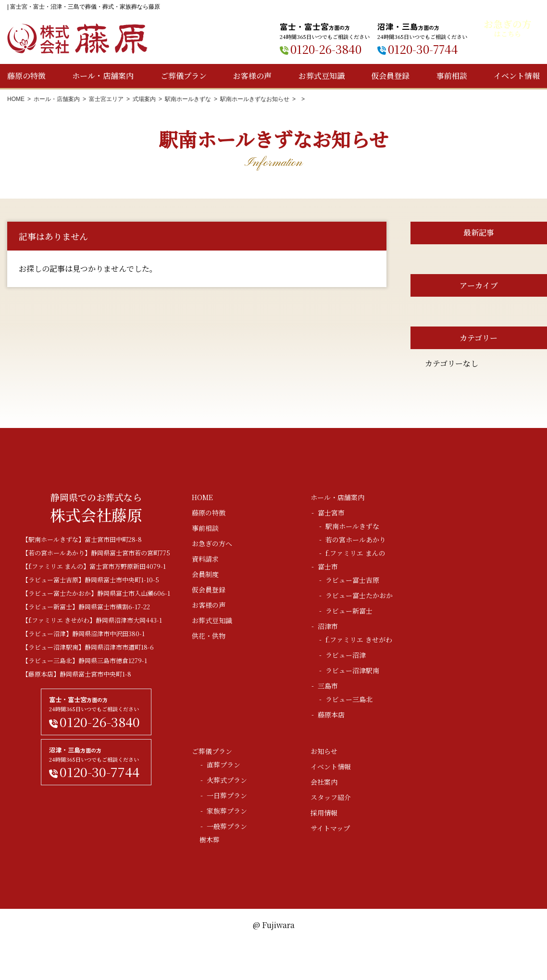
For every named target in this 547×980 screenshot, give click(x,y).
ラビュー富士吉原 (352, 580)
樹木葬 (210, 840)
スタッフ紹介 (331, 797)
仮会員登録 (390, 76)
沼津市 (328, 626)
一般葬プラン (227, 826)
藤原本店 (331, 715)
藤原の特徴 (26, 76)
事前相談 (452, 76)
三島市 (328, 686)
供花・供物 (209, 636)
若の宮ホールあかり (356, 540)
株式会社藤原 (77, 39)
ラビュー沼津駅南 (352, 670)
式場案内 (144, 99)
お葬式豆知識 (322, 76)
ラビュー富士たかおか (359, 595)
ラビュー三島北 (349, 699)
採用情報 (324, 813)
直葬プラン (224, 765)
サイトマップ (330, 828)
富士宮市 (331, 513)
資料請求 (205, 559)
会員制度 (205, 574)
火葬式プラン (227, 780)
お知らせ (324, 751)
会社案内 (324, 782)
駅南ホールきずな (188, 99)
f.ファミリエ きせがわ (359, 640)
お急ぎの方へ (212, 543)
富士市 (328, 566)
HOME (16, 99)
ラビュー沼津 (346, 655)
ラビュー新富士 (349, 611)
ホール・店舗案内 (103, 76)
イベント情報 (517, 76)
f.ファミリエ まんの (355, 553)
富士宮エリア (106, 99)
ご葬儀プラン (184, 76)
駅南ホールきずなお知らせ (255, 99)
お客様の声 (252, 76)
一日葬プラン (227, 795)
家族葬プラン (227, 811)
